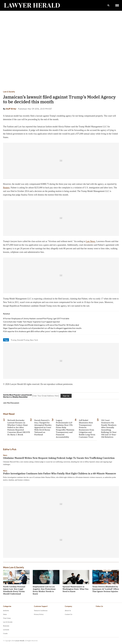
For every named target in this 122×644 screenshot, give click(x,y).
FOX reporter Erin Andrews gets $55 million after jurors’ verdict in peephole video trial (40, 331)
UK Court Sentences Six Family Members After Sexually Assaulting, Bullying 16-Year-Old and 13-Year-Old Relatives (109, 429)
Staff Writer (11, 109)
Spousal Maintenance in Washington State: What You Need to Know (75, 589)
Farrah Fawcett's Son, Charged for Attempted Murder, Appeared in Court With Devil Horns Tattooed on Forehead (43, 427)
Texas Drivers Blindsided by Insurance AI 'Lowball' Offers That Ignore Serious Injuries (106, 589)
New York (34, 340)
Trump (13, 340)
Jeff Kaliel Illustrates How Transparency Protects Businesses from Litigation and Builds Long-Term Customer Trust (87, 429)
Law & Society (9, 92)
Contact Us (69, 614)
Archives (6, 611)
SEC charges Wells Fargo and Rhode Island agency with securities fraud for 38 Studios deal (41, 325)
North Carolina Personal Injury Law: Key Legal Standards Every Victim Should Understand (14, 590)
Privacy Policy (39, 614)
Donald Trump (23, 340)
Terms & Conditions (41, 611)
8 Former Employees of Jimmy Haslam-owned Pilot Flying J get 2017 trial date (36, 318)
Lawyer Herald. (20, 641)
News (5, 455)
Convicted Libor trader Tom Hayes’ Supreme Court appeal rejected (31, 322)
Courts (5, 633)
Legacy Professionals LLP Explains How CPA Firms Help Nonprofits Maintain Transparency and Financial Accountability (65, 429)
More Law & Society (14, 567)
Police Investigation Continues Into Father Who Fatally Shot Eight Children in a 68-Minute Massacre (60, 473)
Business (6, 626)
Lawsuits (6, 630)
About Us (68, 611)
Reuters (6, 188)
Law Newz (90, 241)
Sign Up (66, 396)
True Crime (7, 618)
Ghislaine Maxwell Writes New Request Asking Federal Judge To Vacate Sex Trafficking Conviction (59, 458)
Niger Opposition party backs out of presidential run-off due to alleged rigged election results (42, 328)
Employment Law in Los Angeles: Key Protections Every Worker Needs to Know (44, 590)
